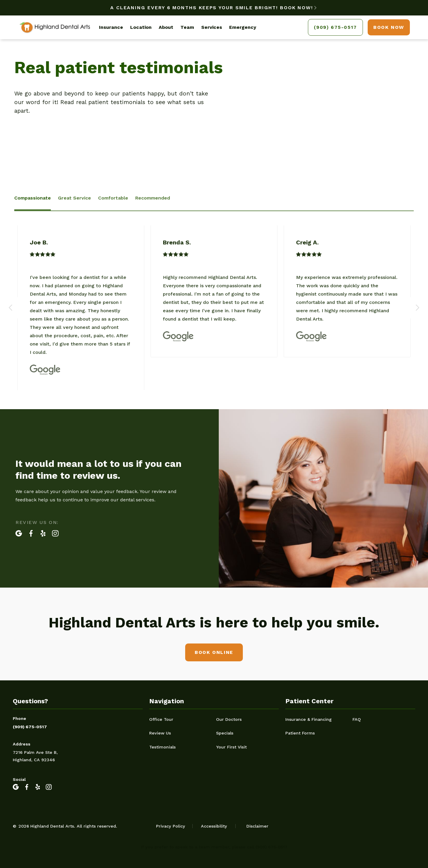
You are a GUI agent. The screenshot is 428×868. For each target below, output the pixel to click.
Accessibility (214, 826)
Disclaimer (257, 826)
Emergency (243, 27)
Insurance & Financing (309, 719)
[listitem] (81, 308)
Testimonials (162, 747)
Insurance (111, 27)
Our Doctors (229, 719)
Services (212, 27)
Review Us (160, 733)
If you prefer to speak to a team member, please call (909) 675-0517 (214, 847)
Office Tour (161, 719)
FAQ (357, 719)
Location (141, 27)
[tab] (33, 199)
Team (187, 27)
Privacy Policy (171, 826)
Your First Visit (231, 747)
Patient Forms (300, 733)
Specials (225, 733)
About (166, 27)
